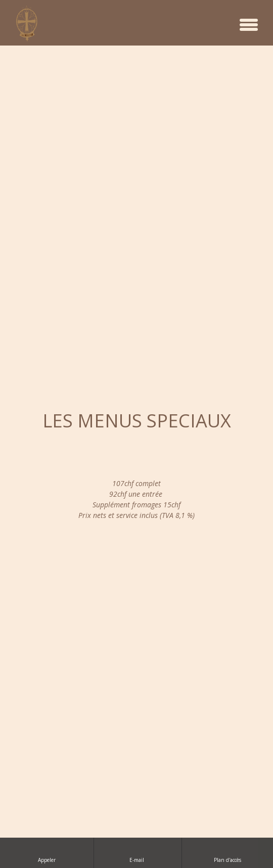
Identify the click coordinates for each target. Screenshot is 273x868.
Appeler (47, 853)
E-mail (138, 853)
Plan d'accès (227, 853)
